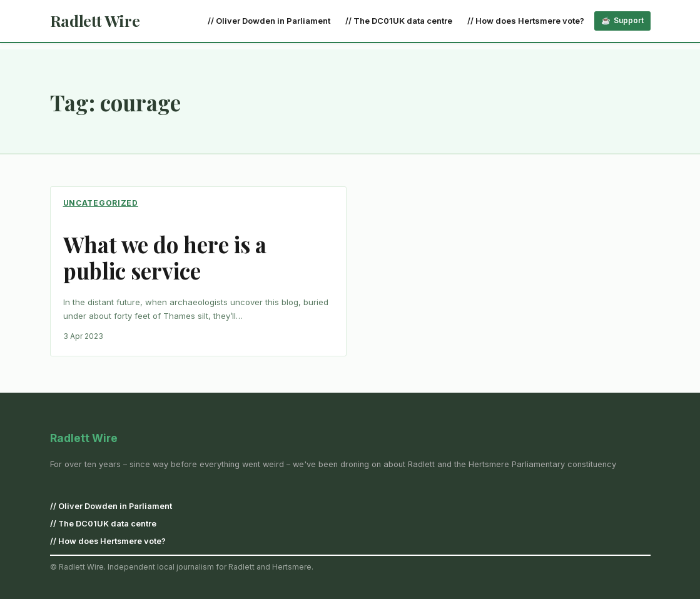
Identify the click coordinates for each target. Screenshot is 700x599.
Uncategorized (101, 203)
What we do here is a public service (165, 257)
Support (629, 20)
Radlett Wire (95, 20)
